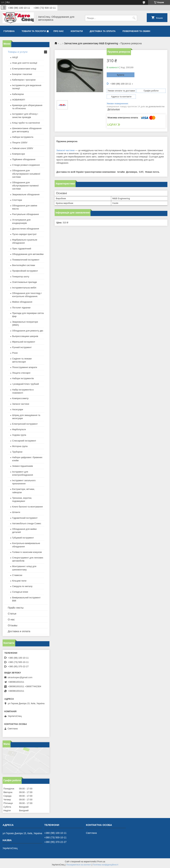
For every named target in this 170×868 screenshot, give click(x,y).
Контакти (77, 31)
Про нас (59, 31)
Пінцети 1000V (20, 143)
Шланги (16, 512)
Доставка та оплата (103, 31)
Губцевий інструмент (23, 538)
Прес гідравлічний (22, 249)
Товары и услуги (18, 52)
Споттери (17, 200)
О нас (11, 619)
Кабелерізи (18, 94)
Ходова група (19, 435)
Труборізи (17, 452)
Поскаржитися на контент (79, 865)
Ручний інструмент (22, 347)
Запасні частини (65, 150)
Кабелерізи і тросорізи (24, 80)
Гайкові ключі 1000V (23, 148)
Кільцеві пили (19, 581)
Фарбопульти (19, 429)
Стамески (17, 575)
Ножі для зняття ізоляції (25, 63)
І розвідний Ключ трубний (25, 384)
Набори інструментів (23, 378)
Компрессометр (20, 398)
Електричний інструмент (25, 424)
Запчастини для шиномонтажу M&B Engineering (91, 43)
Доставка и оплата (19, 631)
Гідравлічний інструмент (25, 518)
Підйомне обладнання (24, 159)
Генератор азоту (21, 277)
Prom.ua (101, 862)
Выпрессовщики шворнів (25, 336)
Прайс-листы (16, 608)
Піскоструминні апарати (25, 367)
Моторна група (20, 446)
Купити (121, 75)
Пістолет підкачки (21, 308)
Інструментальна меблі (24, 288)
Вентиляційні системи (24, 265)
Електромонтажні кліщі (24, 69)
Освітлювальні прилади (25, 282)
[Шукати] (134, 18)
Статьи (12, 614)
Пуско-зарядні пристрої (24, 234)
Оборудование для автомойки (28, 254)
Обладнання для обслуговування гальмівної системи (26, 174)
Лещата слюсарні (21, 373)
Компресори (19, 154)
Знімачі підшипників (22, 466)
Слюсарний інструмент (24, 441)
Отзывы (13, 625)
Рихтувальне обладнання (25, 214)
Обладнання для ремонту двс (28, 331)
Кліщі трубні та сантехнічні (26, 123)
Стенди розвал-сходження (26, 165)
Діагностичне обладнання (26, 229)
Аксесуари (18, 409)
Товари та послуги (34, 31)
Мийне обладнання (22, 302)
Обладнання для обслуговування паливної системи (25, 186)
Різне (15, 353)
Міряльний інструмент (24, 342)
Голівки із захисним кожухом (27, 552)
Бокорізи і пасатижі (22, 74)
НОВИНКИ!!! (19, 100)
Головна (9, 31)
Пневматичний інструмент (26, 260)
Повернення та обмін (136, 31)
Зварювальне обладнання (26, 194)
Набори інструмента (23, 137)
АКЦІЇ (15, 57)
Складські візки (20, 592)
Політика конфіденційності (105, 865)
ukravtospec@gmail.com (20, 677)
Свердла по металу (22, 586)
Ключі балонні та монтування (27, 507)
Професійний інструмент (25, 271)
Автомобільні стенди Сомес (27, 523)
